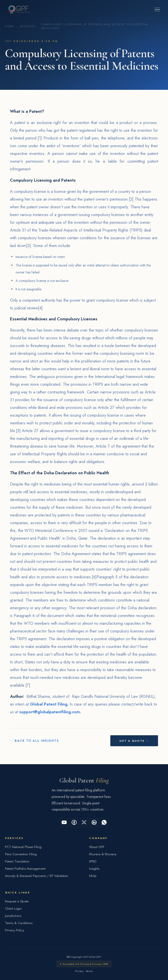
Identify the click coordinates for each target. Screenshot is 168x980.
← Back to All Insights (34, 741)
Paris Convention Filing (21, 854)
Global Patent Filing (49, 704)
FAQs (93, 876)
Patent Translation (17, 861)
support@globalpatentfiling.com (50, 712)
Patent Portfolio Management (25, 869)
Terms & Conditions (19, 923)
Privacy (79, 971)
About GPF (97, 847)
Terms (89, 971)
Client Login (13, 909)
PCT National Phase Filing (23, 847)
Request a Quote (17, 901)
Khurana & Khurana (103, 854)
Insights (28, 26)
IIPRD (93, 861)
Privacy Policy (15, 930)
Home (10, 26)
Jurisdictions (13, 916)
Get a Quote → (134, 741)
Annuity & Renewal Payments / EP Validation (37, 876)
